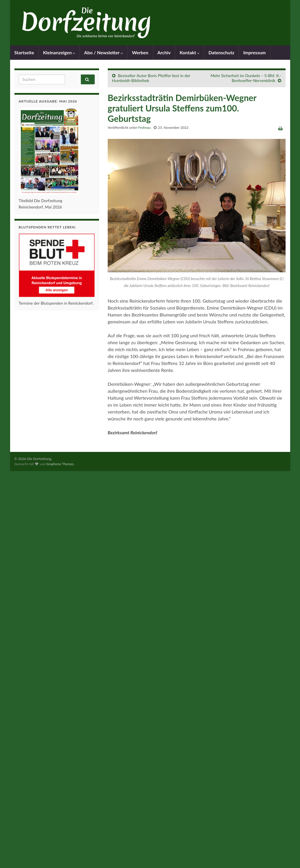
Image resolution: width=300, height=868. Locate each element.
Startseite (24, 52)
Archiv (164, 52)
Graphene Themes (60, 464)
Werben (140, 52)
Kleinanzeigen (59, 52)
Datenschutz (221, 52)
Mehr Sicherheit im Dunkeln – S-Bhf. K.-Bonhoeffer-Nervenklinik (246, 78)
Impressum (254, 52)
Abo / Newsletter (104, 52)
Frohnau (145, 127)
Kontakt (190, 52)
